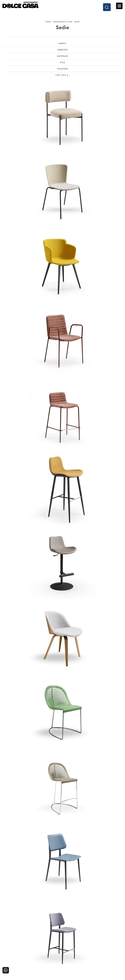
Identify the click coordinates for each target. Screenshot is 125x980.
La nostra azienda (77, 949)
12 (82, 824)
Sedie (77, 23)
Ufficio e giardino (48, 958)
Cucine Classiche (19, 953)
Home (48, 23)
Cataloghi (106, 953)
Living (19, 958)
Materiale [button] (62, 60)
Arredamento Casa (63, 23)
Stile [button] (62, 66)
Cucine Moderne (19, 949)
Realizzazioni (107, 958)
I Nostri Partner (77, 953)
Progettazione (77, 958)
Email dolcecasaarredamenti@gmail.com (62, 923)
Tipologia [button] (62, 72)
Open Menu (119, 6)
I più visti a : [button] (63, 79)
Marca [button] (62, 47)
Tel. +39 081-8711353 (62, 920)
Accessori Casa (48, 953)
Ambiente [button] (62, 53)
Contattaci (107, 949)
